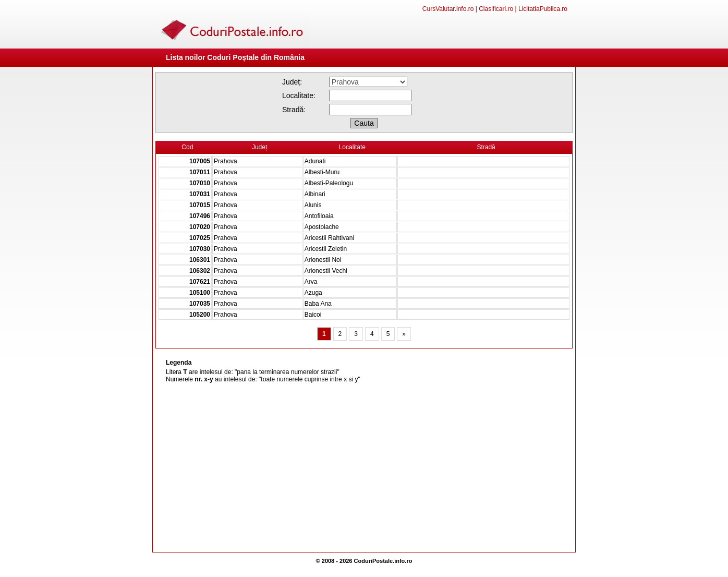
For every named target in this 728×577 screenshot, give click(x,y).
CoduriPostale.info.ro (383, 561)
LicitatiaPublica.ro (543, 9)
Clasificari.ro (496, 9)
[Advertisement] (364, 468)
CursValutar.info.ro (448, 9)
